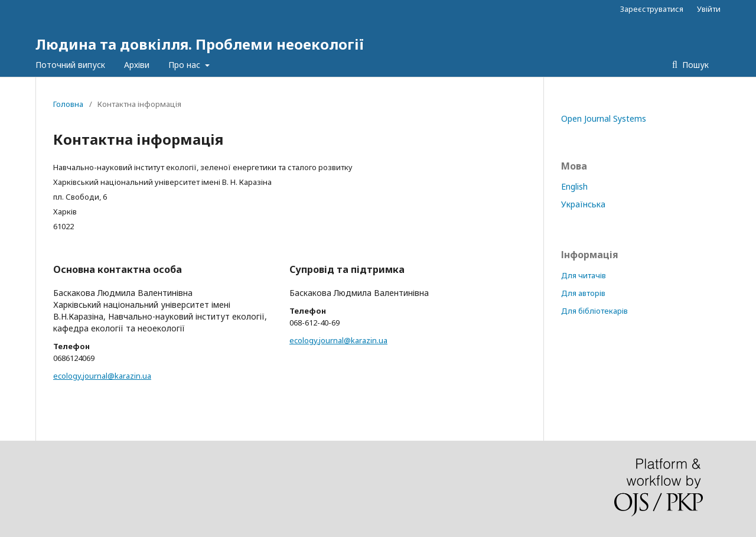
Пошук (694, 65)
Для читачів (584, 275)
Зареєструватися (652, 9)
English (574, 186)
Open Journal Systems (604, 118)
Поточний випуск (70, 65)
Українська (583, 204)
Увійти (709, 9)
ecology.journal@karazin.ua (102, 376)
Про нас (185, 65)
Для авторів (583, 293)
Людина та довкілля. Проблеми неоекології (200, 44)
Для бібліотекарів (594, 311)
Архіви (137, 65)
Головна (68, 104)
